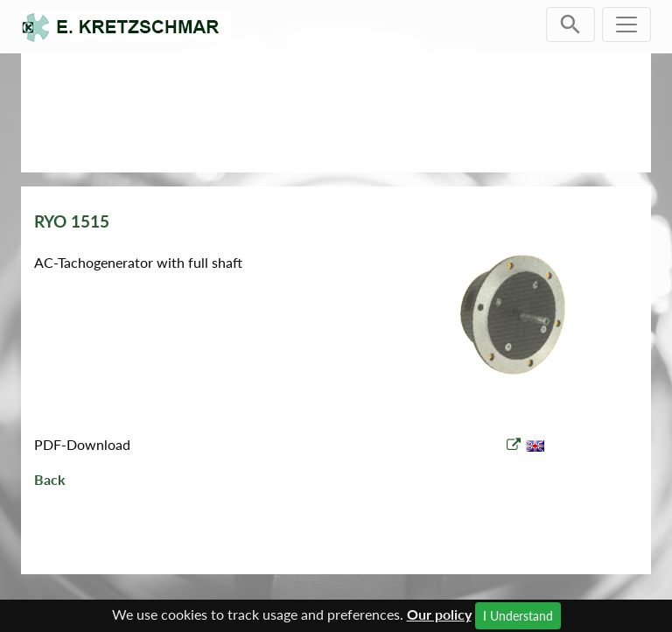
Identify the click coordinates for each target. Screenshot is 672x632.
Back (50, 479)
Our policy (439, 614)
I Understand (518, 616)
